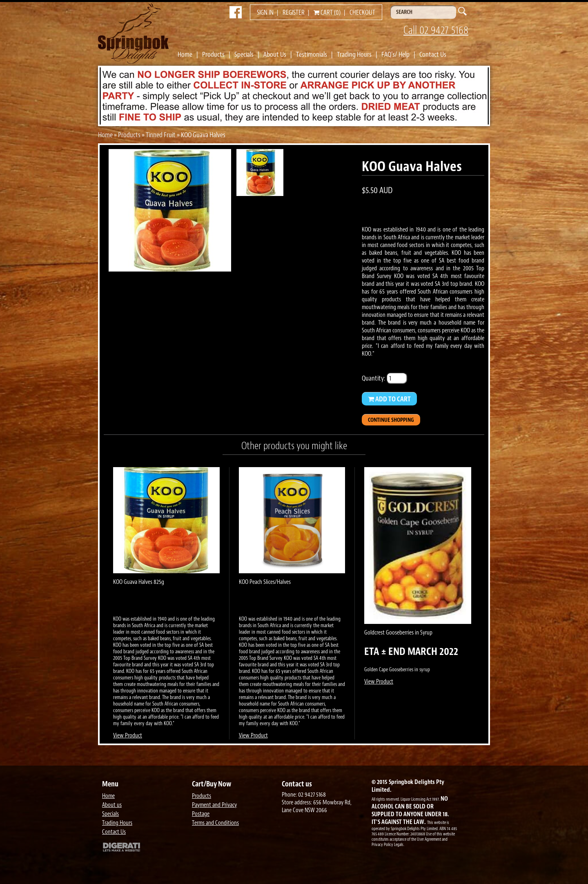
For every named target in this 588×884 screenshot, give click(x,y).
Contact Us (433, 54)
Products (213, 54)
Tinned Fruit (161, 135)
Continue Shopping (391, 420)
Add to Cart (389, 399)
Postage (201, 814)
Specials (244, 54)
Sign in (265, 13)
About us (112, 805)
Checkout (362, 13)
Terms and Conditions (215, 823)
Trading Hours (354, 54)
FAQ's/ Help (395, 54)
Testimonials (312, 54)
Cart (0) (327, 13)
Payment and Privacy (214, 805)
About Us (275, 54)
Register (294, 13)
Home (185, 54)
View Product (128, 736)
